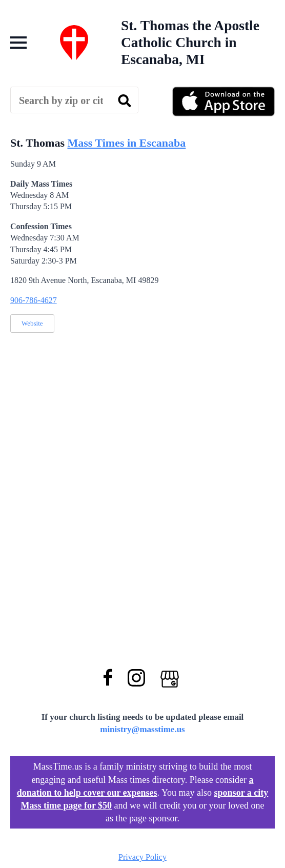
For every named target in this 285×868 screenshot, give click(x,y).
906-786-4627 (34, 300)
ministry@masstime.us (142, 729)
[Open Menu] (18, 43)
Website (32, 323)
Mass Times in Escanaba (126, 143)
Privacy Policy (142, 857)
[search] (125, 100)
